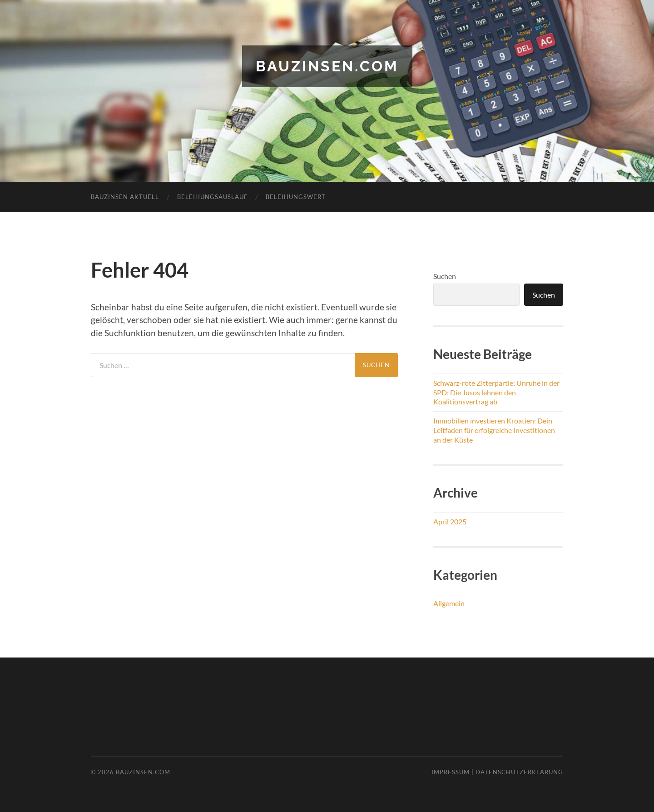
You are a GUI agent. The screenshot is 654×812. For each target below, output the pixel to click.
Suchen (445, 276)
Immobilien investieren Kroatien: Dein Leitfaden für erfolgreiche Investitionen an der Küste (494, 430)
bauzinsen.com (327, 66)
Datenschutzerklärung (519, 772)
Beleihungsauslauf (212, 197)
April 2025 (450, 521)
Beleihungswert (296, 197)
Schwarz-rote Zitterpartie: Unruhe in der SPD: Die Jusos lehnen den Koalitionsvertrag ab (496, 392)
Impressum (451, 772)
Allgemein (449, 603)
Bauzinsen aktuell (125, 197)
